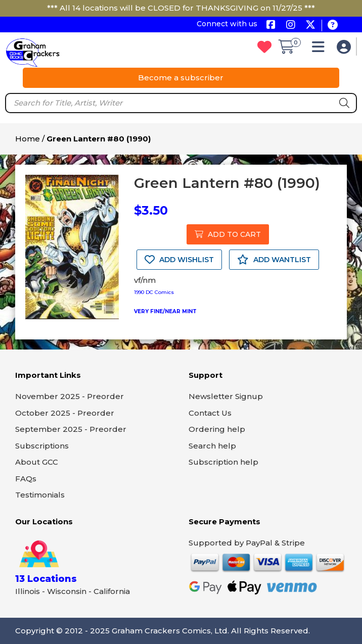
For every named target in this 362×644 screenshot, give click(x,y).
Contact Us (210, 413)
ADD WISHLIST (179, 260)
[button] (321, 49)
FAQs (26, 479)
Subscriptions (42, 446)
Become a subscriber (181, 78)
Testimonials (40, 495)
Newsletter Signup (226, 396)
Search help (212, 446)
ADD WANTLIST (274, 260)
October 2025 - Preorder (65, 413)
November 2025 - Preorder (70, 396)
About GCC (37, 462)
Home (28, 139)
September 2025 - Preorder (71, 429)
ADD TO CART (228, 234)
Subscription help (223, 462)
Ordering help (217, 429)
